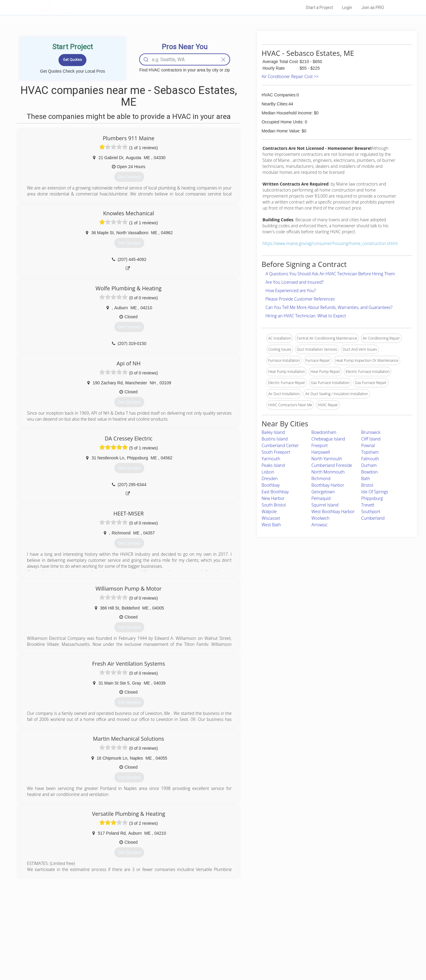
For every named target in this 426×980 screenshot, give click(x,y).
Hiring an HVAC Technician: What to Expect (306, 316)
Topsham (370, 452)
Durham (369, 465)
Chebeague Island (328, 439)
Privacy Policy (294, 936)
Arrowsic (319, 525)
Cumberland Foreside (332, 465)
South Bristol (274, 505)
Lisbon (268, 472)
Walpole (269, 511)
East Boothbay (275, 492)
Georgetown (323, 492)
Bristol (367, 485)
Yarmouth (271, 459)
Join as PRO (373, 8)
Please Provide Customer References (300, 299)
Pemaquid (321, 498)
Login (347, 8)
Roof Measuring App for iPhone (208, 949)
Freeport (320, 445)
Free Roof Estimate (115, 949)
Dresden (270, 478)
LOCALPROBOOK (75, 7)
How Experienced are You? (291, 290)
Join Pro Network (196, 929)
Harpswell (321, 452)
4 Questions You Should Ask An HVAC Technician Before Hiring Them (330, 274)
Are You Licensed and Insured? (294, 282)
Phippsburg (372, 498)
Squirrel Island (325, 505)
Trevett (368, 505)
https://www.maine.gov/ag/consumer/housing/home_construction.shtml (330, 243)
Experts (188, 936)
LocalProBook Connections (305, 949)
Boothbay (271, 485)
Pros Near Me (110, 936)
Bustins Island (275, 439)
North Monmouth (328, 472)
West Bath (271, 525)
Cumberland (373, 518)
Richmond (321, 478)
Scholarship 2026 (297, 929)
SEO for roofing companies (304, 956)
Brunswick (371, 432)
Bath (366, 478)
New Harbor (273, 498)
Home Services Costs (117, 929)
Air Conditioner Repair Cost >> (290, 76)
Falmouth (370, 459)
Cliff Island (371, 439)
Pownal (368, 445)
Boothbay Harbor (328, 485)
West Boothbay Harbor (333, 511)
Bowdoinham (324, 432)
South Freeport (276, 452)
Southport (371, 511)
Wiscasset (271, 518)
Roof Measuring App (199, 943)
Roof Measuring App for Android (208, 956)
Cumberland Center (280, 445)
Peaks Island (273, 465)
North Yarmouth (327, 459)
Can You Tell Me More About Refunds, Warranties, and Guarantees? (329, 307)
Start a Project (319, 8)
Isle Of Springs (375, 492)
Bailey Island (273, 432)
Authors (289, 943)
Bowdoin (369, 472)
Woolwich (320, 518)
